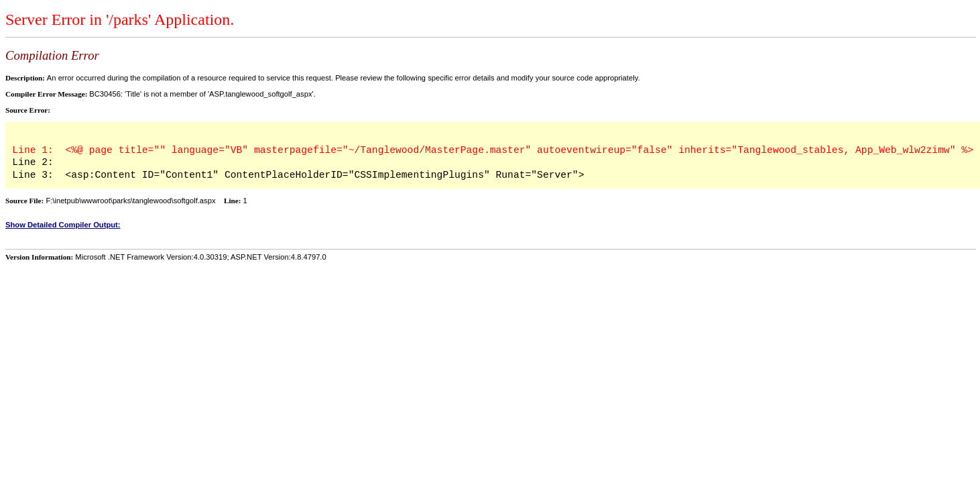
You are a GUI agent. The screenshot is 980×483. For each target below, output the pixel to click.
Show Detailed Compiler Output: (63, 225)
